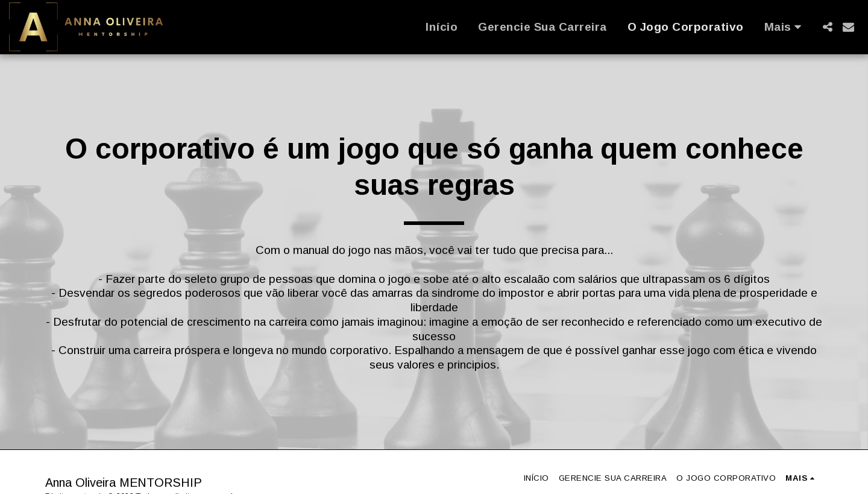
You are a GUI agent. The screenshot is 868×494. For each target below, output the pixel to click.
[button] (827, 27)
